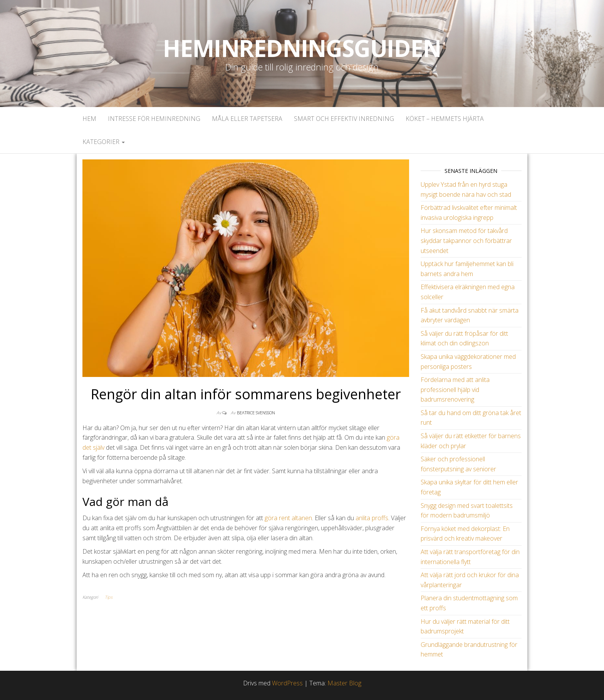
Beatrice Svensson (256, 413)
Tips (109, 597)
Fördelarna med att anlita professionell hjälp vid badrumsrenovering (455, 389)
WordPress (287, 683)
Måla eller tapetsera (247, 119)
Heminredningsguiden (302, 48)
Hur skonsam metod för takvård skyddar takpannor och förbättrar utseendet (466, 240)
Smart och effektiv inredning (344, 119)
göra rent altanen (288, 518)
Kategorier (104, 142)
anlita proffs (372, 518)
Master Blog (344, 683)
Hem (89, 119)
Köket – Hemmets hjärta (445, 119)
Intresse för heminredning (154, 119)
